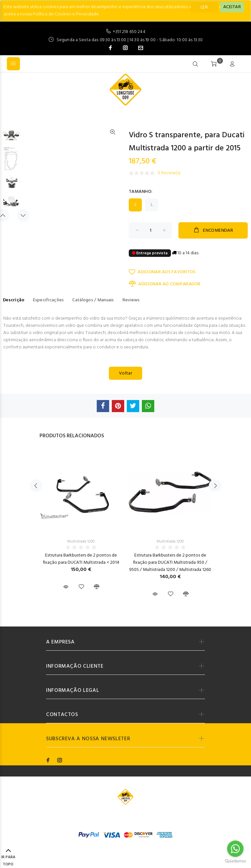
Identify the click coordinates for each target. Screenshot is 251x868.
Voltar (126, 373)
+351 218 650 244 (129, 32)
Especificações (49, 300)
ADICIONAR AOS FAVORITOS (162, 272)
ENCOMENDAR (213, 230)
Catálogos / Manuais (93, 300)
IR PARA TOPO (8, 858)
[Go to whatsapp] (235, 849)
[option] (12, 138)
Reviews (131, 300)
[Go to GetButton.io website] (235, 861)
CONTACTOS (62, 715)
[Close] (232, 7)
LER (204, 7)
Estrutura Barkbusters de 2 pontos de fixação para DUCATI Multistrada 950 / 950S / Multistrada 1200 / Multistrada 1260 (170, 563)
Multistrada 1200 (81, 542)
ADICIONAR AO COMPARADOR (165, 284)
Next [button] (23, 215)
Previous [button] (36, 486)
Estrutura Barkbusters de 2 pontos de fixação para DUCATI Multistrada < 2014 (81, 559)
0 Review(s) (169, 173)
